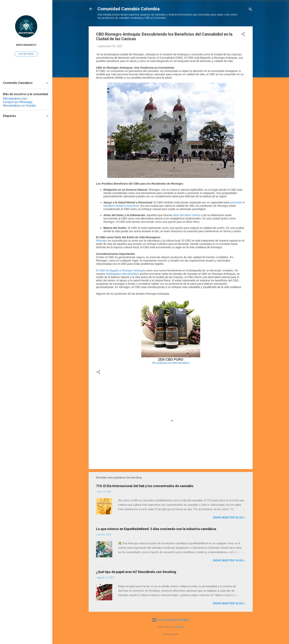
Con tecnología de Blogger (171, 620)
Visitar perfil (26, 54)
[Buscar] (250, 10)
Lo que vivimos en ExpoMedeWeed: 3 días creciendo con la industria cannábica (156, 529)
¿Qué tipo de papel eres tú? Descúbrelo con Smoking (136, 572)
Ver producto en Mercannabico (171, 363)
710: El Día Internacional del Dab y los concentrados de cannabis (145, 486)
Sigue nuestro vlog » (229, 518)
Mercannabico (26, 45)
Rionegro (102, 241)
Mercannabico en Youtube (19, 106)
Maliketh (180, 627)
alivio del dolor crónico (187, 215)
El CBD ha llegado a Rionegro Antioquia (121, 270)
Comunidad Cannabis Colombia (129, 9)
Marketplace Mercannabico (123, 274)
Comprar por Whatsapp (18, 102)
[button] (243, 35)
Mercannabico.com (15, 99)
